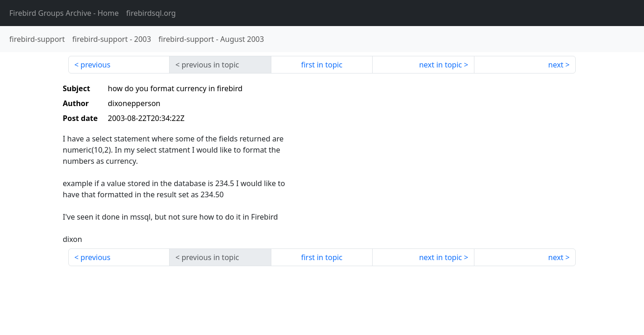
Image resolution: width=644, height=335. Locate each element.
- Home (64, 13)
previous (95, 65)
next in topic (440, 65)
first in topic (322, 65)
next (556, 65)
